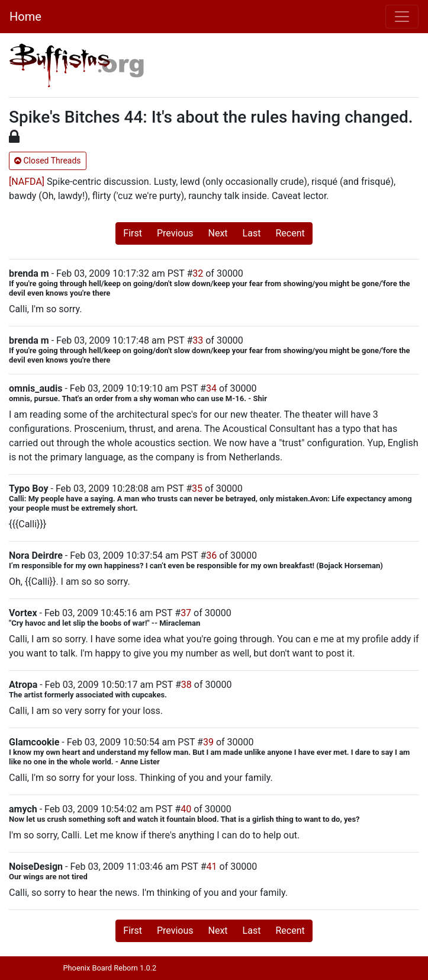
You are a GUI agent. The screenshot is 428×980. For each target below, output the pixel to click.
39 (208, 742)
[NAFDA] (27, 182)
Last (252, 233)
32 (198, 273)
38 (186, 685)
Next (218, 233)
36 (211, 555)
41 (212, 867)
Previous (175, 233)
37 (186, 613)
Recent (290, 233)
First (133, 233)
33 (198, 340)
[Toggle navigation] (402, 17)
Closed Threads (48, 161)
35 (197, 489)
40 (186, 809)
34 (211, 388)
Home (25, 17)
